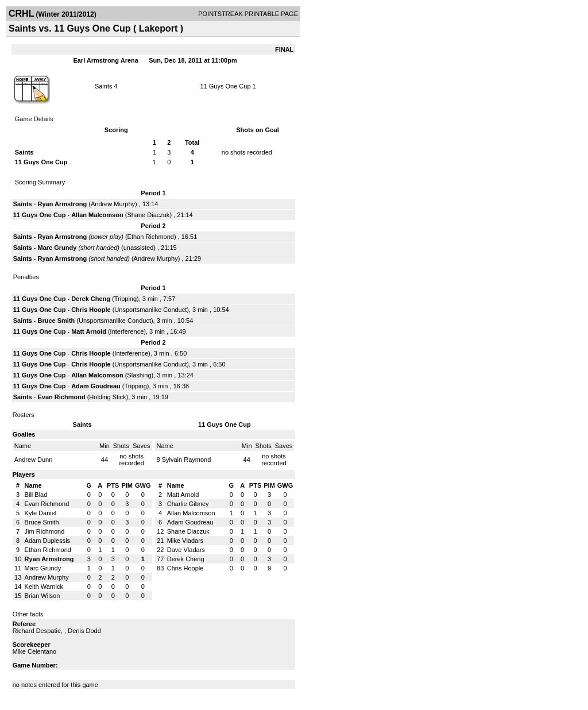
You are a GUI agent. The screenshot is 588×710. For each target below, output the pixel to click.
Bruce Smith (56, 321)
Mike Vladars (185, 541)
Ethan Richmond (151, 237)
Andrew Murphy (113, 204)
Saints (104, 86)
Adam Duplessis (47, 541)
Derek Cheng (91, 299)
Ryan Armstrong (62, 204)
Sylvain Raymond (187, 460)
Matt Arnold (89, 331)
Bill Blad (36, 495)
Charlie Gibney (188, 504)
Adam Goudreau (96, 386)
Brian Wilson (42, 596)
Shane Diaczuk (148, 215)
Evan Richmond (61, 397)
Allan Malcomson (97, 215)
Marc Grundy (57, 248)
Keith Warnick (44, 586)
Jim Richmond (45, 531)
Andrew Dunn (34, 460)
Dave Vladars (186, 550)
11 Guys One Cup (225, 86)
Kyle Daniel (41, 513)
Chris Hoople (91, 310)
